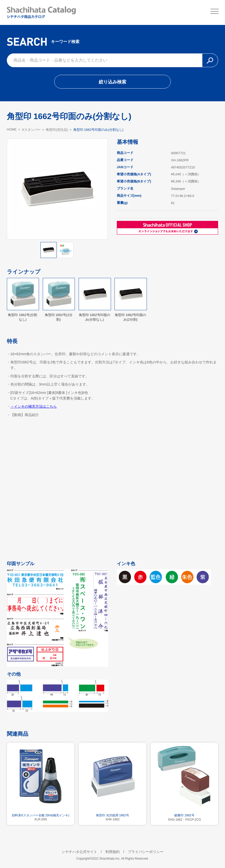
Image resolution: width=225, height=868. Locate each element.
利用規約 (112, 852)
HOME (12, 129)
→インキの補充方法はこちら (34, 406)
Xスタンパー (31, 130)
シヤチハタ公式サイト (79, 852)
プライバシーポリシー (146, 852)
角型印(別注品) (57, 130)
